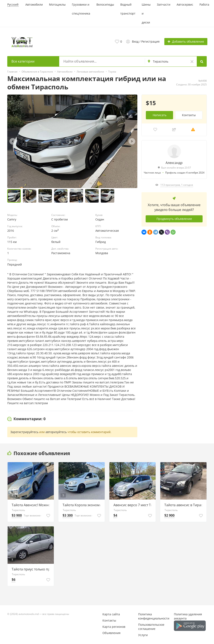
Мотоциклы (57, 4)
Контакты (189, 115)
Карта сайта (111, 614)
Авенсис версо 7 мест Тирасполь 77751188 (133, 505)
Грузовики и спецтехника (81, 9)
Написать (160, 115)
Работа (204, 4)
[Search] (202, 61)
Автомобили (34, 4)
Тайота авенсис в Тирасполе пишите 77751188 (184, 505)
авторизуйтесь (56, 432)
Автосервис (185, 4)
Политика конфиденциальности (154, 616)
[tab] (26, 419)
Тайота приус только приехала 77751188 (32, 569)
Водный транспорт (128, 9)
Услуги (143, 635)
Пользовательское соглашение (151, 626)
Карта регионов (114, 626)
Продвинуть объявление (174, 219)
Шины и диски (146, 13)
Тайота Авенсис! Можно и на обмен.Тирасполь (32, 505)
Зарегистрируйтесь (24, 432)
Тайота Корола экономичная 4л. (83, 505)
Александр (174, 163)
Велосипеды (105, 4)
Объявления (111, 633)
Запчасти (164, 4)
